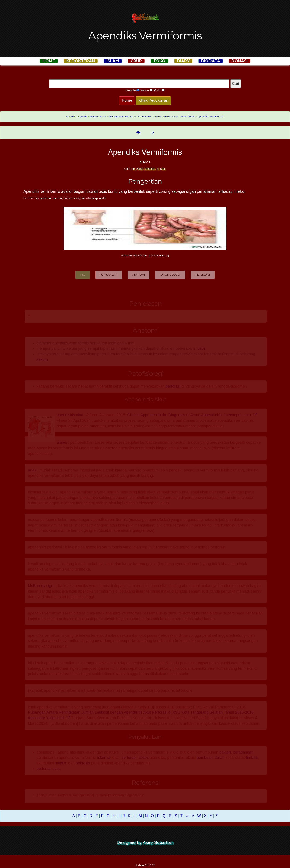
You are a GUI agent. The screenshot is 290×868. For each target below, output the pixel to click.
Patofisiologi (170, 275)
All (83, 275)
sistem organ (98, 117)
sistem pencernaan (120, 117)
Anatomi (138, 275)
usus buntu (188, 117)
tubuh (83, 117)
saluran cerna (144, 117)
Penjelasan (109, 275)
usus (158, 117)
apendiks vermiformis (211, 117)
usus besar (171, 117)
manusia (71, 117)
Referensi (203, 275)
